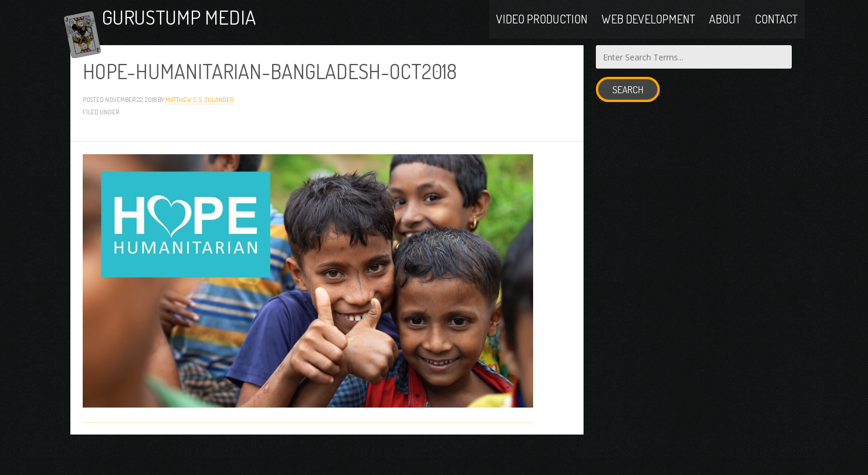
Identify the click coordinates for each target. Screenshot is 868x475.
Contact (776, 30)
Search (628, 118)
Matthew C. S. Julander (199, 127)
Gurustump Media (219, 31)
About (725, 30)
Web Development (648, 30)
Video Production (542, 30)
